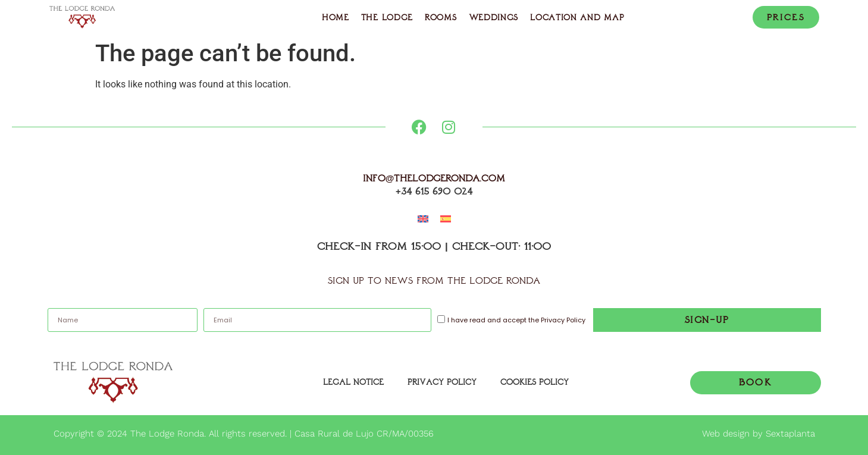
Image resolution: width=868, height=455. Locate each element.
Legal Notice (353, 382)
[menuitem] (423, 219)
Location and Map (577, 18)
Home (336, 18)
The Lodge (387, 18)
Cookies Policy (535, 382)
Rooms (441, 18)
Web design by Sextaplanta (759, 434)
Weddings (494, 18)
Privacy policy (442, 382)
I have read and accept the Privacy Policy (516, 321)
